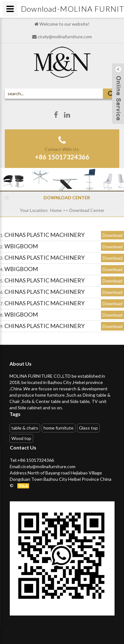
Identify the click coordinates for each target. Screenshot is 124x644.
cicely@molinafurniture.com (65, 37)
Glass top (88, 428)
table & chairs (25, 428)
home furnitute (59, 428)
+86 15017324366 (62, 157)
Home (56, 210)
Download (112, 235)
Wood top (21, 438)
